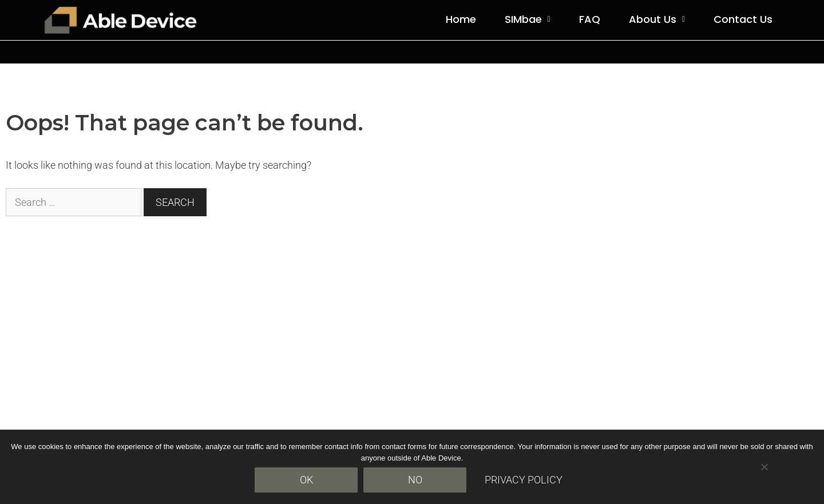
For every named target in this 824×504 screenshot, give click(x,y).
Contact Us (743, 19)
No (415, 480)
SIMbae (528, 19)
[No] (764, 467)
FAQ (590, 19)
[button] (528, 19)
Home (461, 19)
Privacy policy (524, 480)
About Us (657, 19)
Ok (306, 480)
